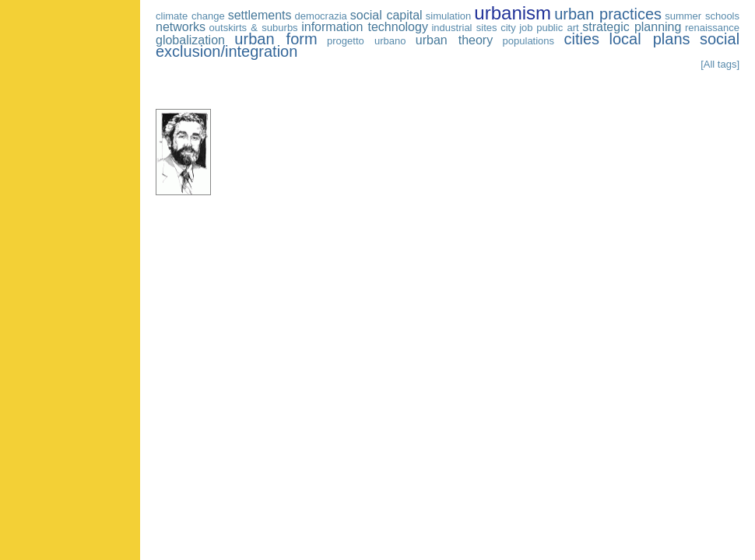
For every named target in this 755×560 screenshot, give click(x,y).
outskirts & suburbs (254, 28)
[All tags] (720, 64)
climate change (190, 16)
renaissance (712, 28)
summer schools (702, 16)
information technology (365, 27)
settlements (260, 15)
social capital (386, 15)
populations (529, 41)
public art (557, 28)
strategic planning (632, 27)
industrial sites (464, 28)
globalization (190, 40)
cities (581, 39)
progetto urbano (366, 41)
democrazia (321, 16)
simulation (449, 16)
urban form (276, 39)
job (526, 28)
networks (181, 27)
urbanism (513, 13)
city (508, 28)
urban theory (454, 40)
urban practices (608, 14)
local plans (649, 39)
